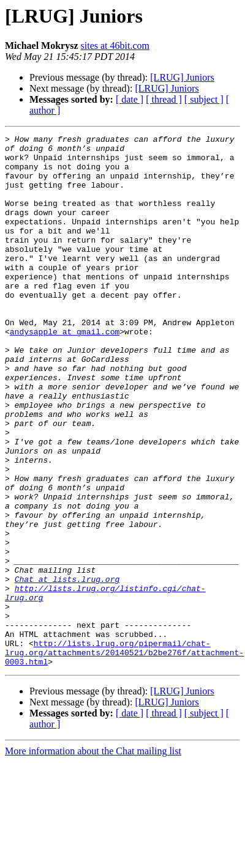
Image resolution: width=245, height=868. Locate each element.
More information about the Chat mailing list (93, 857)
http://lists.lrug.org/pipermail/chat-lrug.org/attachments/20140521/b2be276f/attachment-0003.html (124, 757)
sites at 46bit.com (115, 46)
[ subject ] (204, 99)
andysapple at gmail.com (65, 372)
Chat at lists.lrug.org (67, 669)
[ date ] (130, 99)
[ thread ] (164, 99)
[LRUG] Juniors (182, 77)
